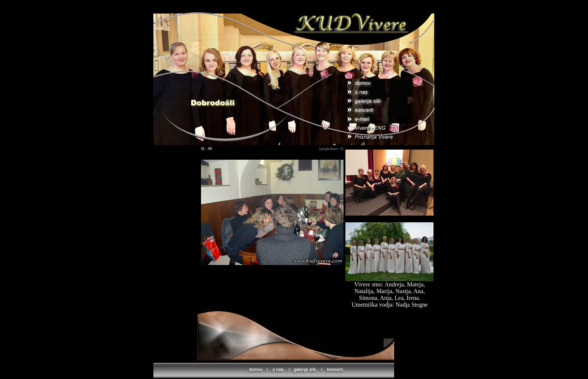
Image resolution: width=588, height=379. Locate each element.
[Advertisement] (272, 292)
